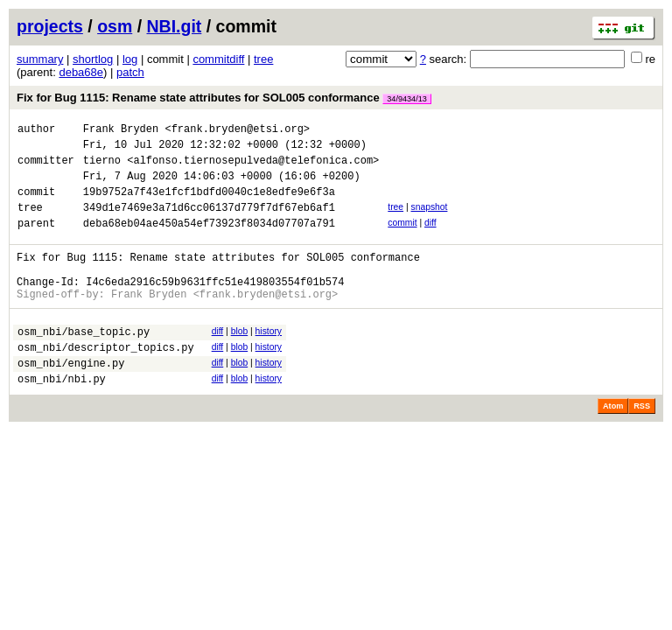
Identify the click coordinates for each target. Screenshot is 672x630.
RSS (642, 445)
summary (40, 59)
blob (240, 360)
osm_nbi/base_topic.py (84, 363)
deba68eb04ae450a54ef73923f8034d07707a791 (209, 241)
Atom (613, 445)
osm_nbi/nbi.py (62, 418)
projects (50, 26)
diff (430, 238)
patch (130, 72)
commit (402, 238)
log (130, 59)
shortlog (93, 59)
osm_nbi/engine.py (71, 399)
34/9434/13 (407, 99)
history (269, 360)
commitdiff (218, 59)
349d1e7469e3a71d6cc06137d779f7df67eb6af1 (209, 223)
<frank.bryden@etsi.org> (237, 131)
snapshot (429, 220)
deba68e (81, 72)
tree (263, 59)
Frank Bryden (121, 131)
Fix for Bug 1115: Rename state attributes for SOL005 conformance (224, 98)
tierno (102, 168)
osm (115, 26)
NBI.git (175, 26)
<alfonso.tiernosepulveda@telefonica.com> (253, 168)
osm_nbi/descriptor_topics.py (106, 381)
